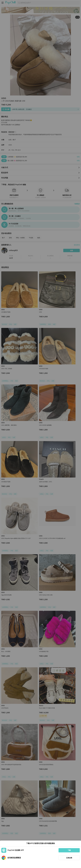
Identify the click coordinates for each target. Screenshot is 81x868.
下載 (69, 850)
